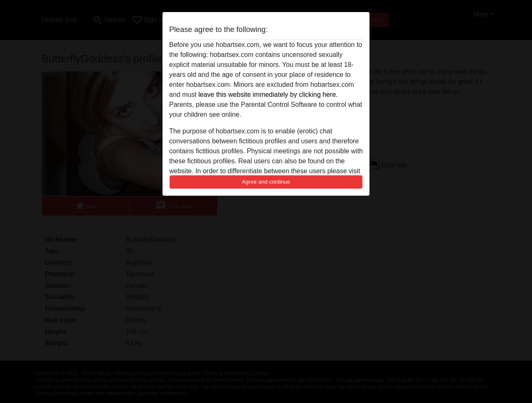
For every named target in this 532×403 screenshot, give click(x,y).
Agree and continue (266, 182)
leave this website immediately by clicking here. (268, 95)
